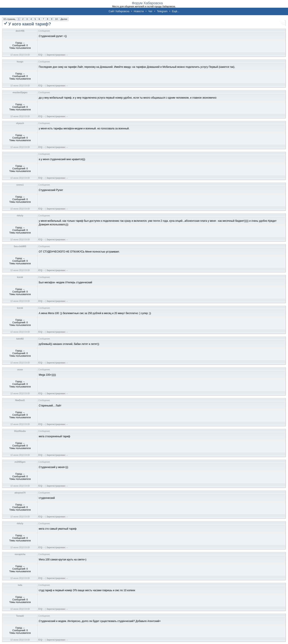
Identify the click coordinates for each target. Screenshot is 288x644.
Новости (139, 11)
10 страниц (9, 19)
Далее (64, 19)
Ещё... (176, 11)
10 (56, 19)
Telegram (162, 11)
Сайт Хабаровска (119, 11)
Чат (150, 11)
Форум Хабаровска (147, 3)
